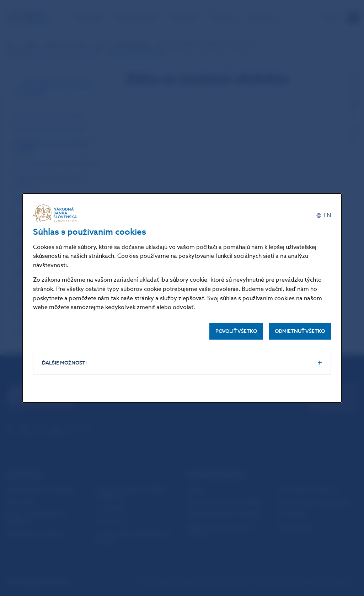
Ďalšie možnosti (64, 363)
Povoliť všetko (236, 331)
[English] (323, 216)
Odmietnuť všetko (300, 331)
